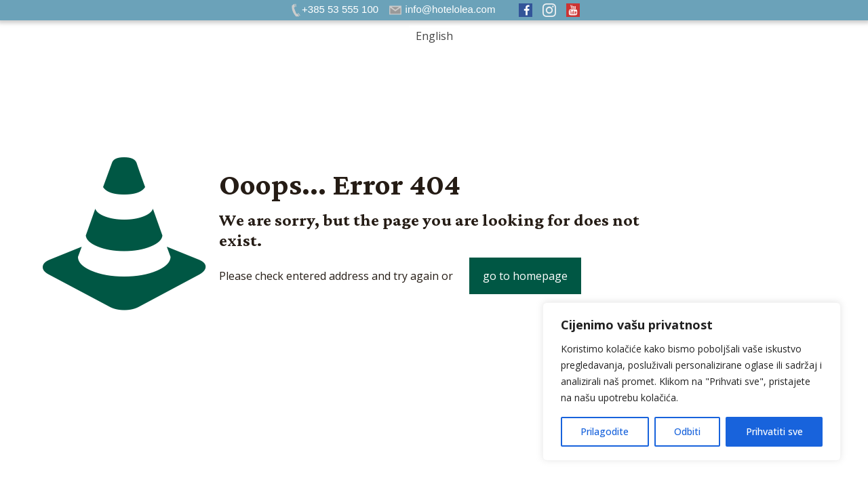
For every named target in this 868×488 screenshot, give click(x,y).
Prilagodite (605, 431)
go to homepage (525, 276)
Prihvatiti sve (774, 431)
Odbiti (687, 431)
